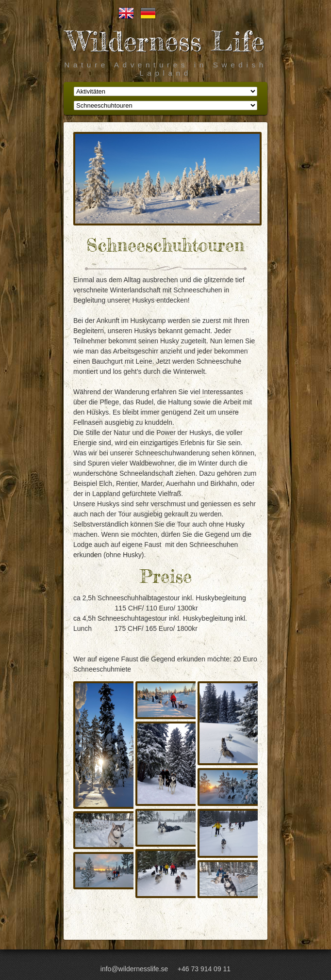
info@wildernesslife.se (134, 969)
